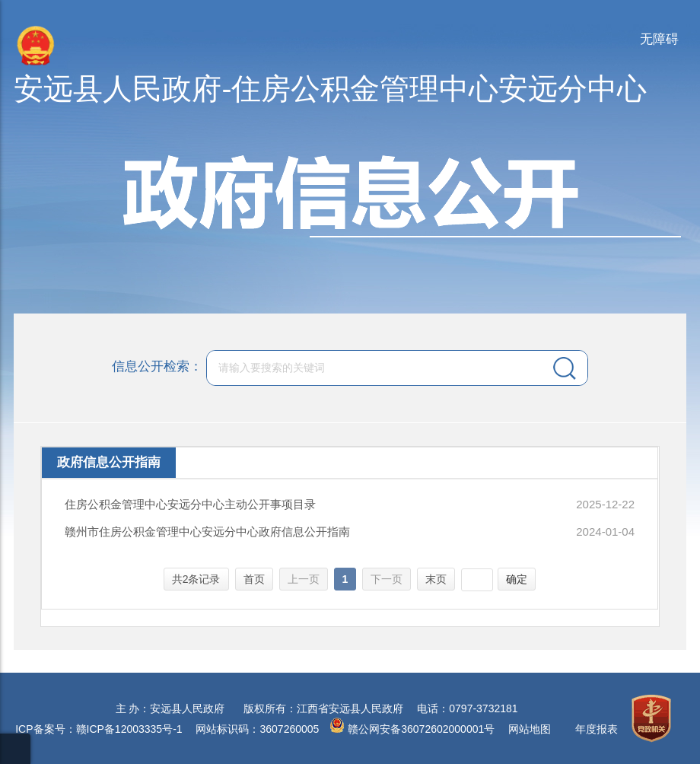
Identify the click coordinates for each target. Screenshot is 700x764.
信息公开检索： (157, 366)
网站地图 (530, 729)
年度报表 (597, 729)
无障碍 (659, 39)
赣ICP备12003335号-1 (129, 729)
